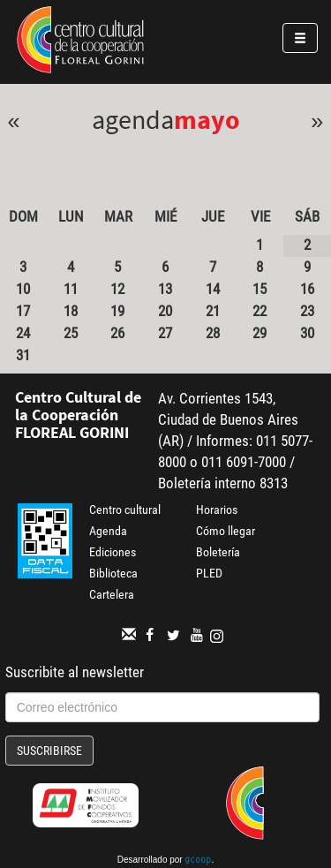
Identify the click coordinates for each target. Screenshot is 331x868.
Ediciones (113, 552)
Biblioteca (113, 573)
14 (213, 289)
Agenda (108, 531)
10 (23, 289)
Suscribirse (49, 751)
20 (165, 311)
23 (307, 311)
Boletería (218, 552)
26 (117, 333)
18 (71, 311)
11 (71, 289)
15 (260, 289)
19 (117, 311)
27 (165, 333)
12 (117, 289)
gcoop (198, 861)
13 (165, 289)
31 (23, 355)
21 (213, 311)
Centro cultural (125, 509)
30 (307, 333)
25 (71, 333)
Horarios (217, 509)
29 (260, 333)
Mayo (207, 119)
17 (23, 311)
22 (260, 311)
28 (213, 333)
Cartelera (112, 594)
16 (307, 289)
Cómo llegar (226, 531)
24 (23, 333)
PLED (209, 573)
